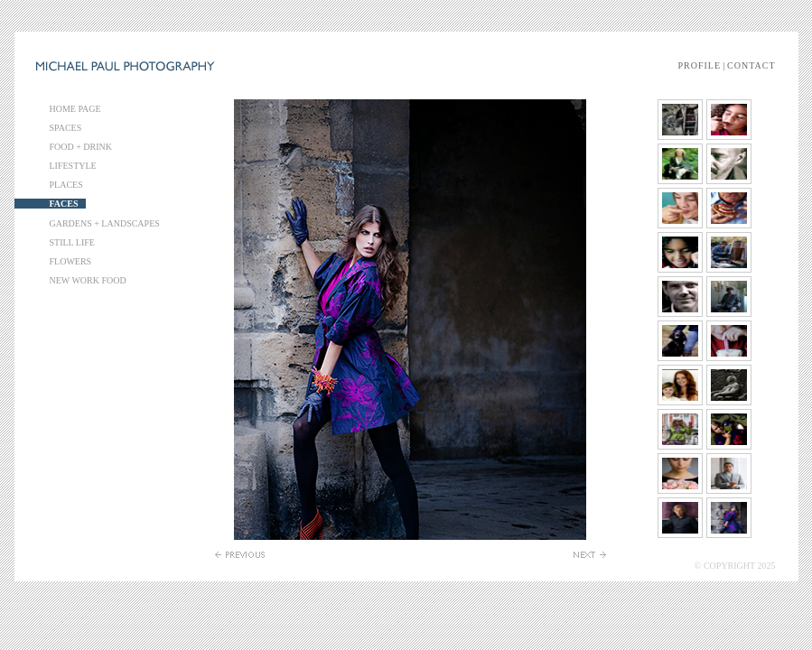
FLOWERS (71, 261)
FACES (64, 204)
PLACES (66, 185)
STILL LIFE (72, 242)
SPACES (66, 128)
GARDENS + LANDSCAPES (105, 223)
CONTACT (751, 65)
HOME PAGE (75, 109)
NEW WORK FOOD (88, 280)
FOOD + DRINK (81, 147)
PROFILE (700, 65)
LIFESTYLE (73, 166)
